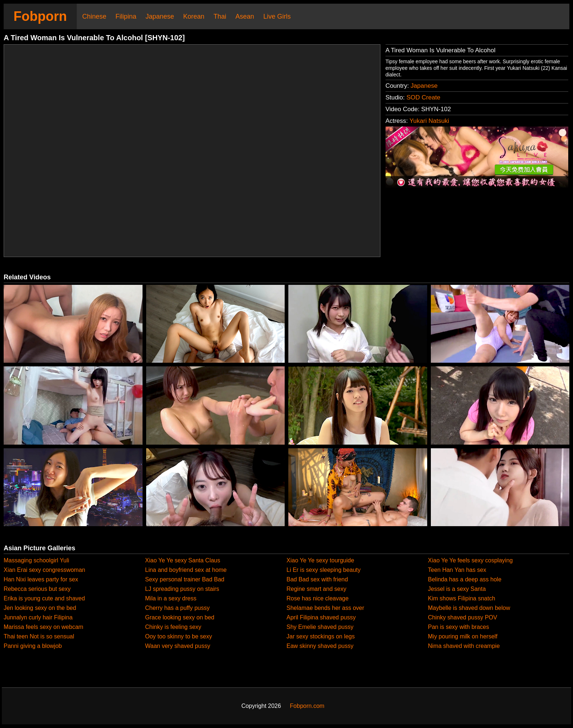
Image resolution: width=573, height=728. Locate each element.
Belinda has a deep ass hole (465, 579)
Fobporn (40, 16)
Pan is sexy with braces (458, 627)
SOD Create (423, 97)
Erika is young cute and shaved (44, 598)
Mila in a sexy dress (171, 598)
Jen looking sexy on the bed (40, 608)
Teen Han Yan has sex (457, 570)
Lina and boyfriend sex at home (186, 570)
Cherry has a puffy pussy (177, 608)
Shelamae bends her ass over (325, 608)
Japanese (160, 16)
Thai (220, 16)
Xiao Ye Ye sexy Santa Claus (183, 560)
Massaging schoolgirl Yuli (36, 560)
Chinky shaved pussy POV (462, 617)
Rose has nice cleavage (318, 598)
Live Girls (277, 16)
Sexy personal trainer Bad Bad (185, 579)
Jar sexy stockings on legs (321, 636)
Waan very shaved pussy (178, 646)
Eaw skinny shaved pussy (320, 646)
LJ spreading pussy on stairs (182, 589)
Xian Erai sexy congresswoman (44, 570)
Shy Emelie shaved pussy (320, 627)
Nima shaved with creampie (464, 646)
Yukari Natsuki (429, 121)
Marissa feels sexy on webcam (43, 627)
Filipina (126, 16)
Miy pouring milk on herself (463, 636)
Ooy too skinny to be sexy (179, 636)
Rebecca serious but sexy (37, 589)
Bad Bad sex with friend (317, 579)
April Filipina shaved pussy (321, 617)
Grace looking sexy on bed (180, 617)
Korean (194, 16)
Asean (245, 16)
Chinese (94, 16)
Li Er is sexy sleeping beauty (324, 570)
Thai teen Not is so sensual (39, 636)
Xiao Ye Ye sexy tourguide (320, 560)
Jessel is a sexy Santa (457, 589)
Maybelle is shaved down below (469, 608)
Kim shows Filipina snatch (462, 598)
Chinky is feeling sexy (173, 627)
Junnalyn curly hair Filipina (38, 617)
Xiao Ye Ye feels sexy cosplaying (470, 560)
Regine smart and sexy (316, 589)
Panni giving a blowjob (33, 646)
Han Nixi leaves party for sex (41, 579)
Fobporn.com (307, 706)
